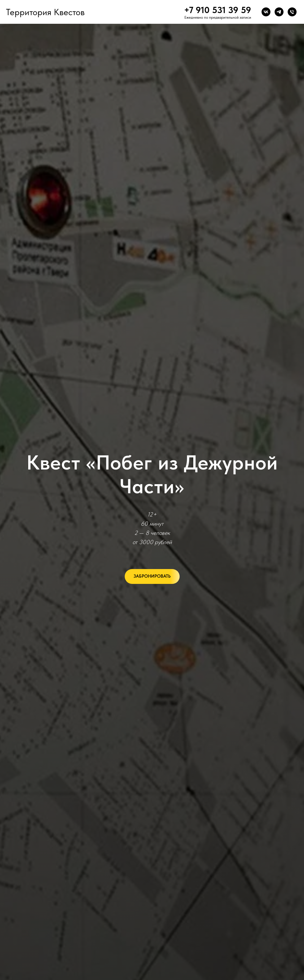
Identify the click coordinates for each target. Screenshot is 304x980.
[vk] (266, 12)
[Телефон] (292, 12)
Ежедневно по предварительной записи (218, 17)
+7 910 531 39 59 (218, 10)
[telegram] (279, 12)
